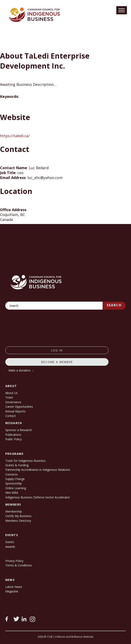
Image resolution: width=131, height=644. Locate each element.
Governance (13, 402)
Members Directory (18, 521)
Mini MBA (12, 493)
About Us (11, 393)
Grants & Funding (17, 465)
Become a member (57, 362)
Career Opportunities (19, 407)
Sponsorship (13, 483)
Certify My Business (18, 516)
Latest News (14, 587)
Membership (14, 511)
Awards (10, 547)
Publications (13, 435)
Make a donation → (21, 370)
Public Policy (13, 439)
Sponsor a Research (19, 430)
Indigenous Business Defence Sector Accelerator (38, 497)
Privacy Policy (14, 561)
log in (57, 350)
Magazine (12, 591)
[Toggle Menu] (122, 10)
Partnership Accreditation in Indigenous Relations (38, 470)
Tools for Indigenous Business (25, 461)
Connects (12, 474)
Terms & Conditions (19, 565)
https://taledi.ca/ (15, 136)
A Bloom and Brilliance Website (74, 637)
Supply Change (15, 479)
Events (10, 542)
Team (9, 397)
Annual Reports (15, 411)
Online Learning (16, 488)
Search (114, 305)
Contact (11, 416)
